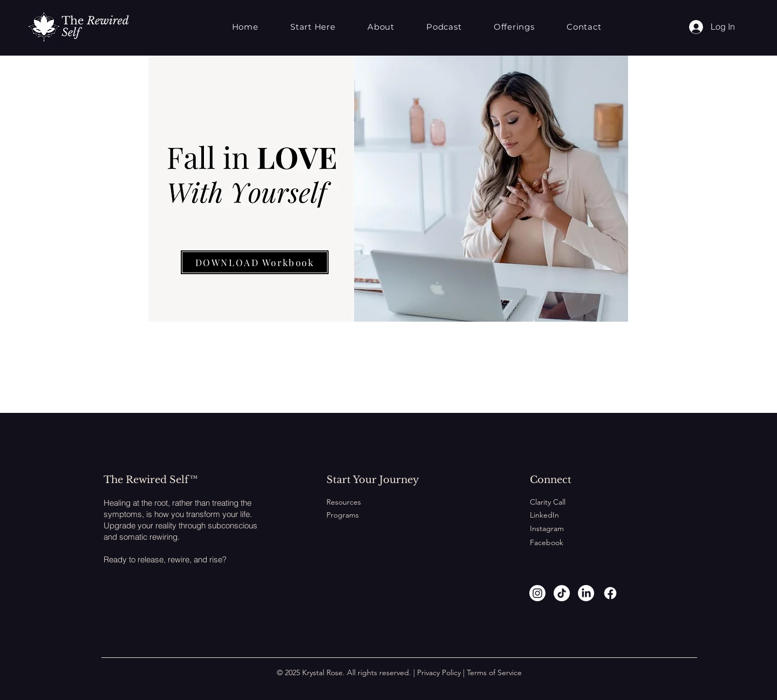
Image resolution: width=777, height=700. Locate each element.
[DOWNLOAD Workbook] (255, 262)
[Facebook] (610, 593)
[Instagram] (537, 593)
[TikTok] (562, 593)
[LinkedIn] (586, 593)
